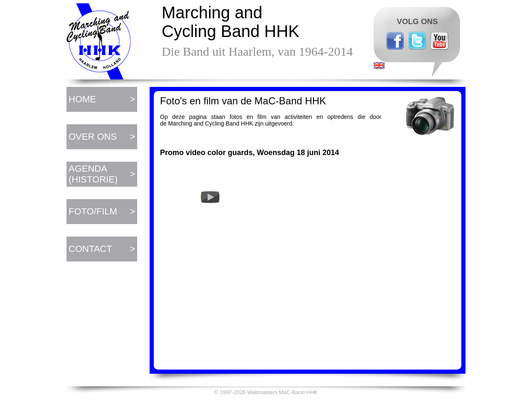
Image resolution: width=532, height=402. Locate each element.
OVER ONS (93, 137)
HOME (82, 99)
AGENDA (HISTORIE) (93, 174)
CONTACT (90, 249)
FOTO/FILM (93, 211)
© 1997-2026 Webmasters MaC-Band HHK (266, 392)
